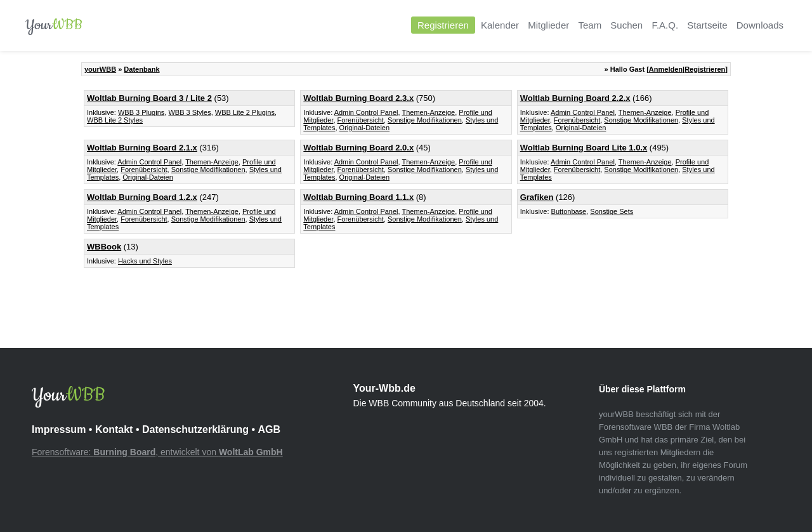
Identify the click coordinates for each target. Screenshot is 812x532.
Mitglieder (548, 25)
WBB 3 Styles (189, 112)
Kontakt (114, 429)
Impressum (59, 429)
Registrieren (443, 25)
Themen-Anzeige (428, 112)
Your (54, 25)
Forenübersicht (361, 120)
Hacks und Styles (145, 261)
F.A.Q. (665, 25)
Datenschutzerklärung (195, 429)
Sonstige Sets (612, 211)
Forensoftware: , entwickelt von (157, 452)
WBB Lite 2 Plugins (245, 112)
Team (590, 25)
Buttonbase (569, 211)
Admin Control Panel (366, 112)
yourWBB (100, 69)
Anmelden (666, 69)
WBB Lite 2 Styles (115, 120)
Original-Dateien (364, 128)
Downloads (760, 25)
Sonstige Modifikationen (425, 120)
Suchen (626, 25)
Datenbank (141, 69)
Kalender (500, 25)
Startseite (707, 25)
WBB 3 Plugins (141, 112)
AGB (269, 429)
